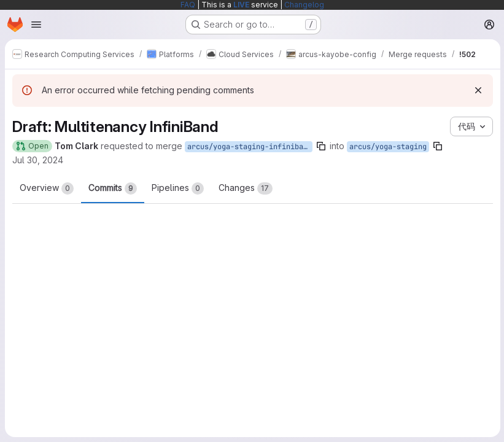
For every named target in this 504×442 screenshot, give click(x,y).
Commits (113, 188)
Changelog (304, 5)
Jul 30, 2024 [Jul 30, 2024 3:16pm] (38, 160)
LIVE (241, 5)
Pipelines (178, 188)
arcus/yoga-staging (388, 147)
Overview (47, 188)
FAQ (188, 5)
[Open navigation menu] (36, 25)
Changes (246, 188)
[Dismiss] (477, 90)
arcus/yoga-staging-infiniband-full (250, 147)
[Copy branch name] (321, 146)
